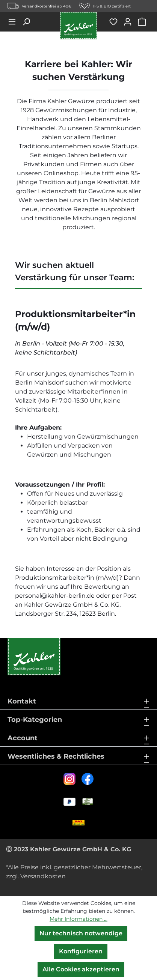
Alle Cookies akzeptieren (81, 969)
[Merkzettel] (116, 22)
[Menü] (15, 22)
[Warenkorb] (143, 22)
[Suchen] (29, 22)
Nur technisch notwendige (81, 933)
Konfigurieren (81, 951)
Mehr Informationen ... (78, 919)
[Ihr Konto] (130, 22)
